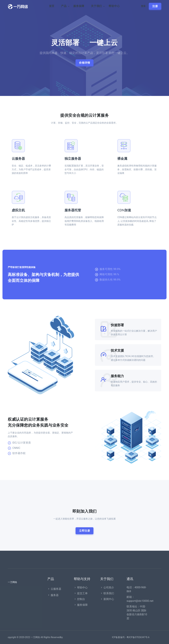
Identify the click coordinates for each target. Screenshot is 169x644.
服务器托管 (73, 210)
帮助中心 (114, 6)
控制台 (79, 599)
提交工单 (81, 593)
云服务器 (18, 159)
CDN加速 (124, 210)
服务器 (53, 595)
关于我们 (96, 6)
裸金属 (122, 159)
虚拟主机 (18, 210)
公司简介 (107, 588)
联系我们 (107, 593)
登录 (143, 6)
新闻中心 (107, 599)
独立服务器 (73, 159)
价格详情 (84, 63)
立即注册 (84, 531)
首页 (52, 6)
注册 (155, 6)
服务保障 (79, 6)
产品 (64, 6)
